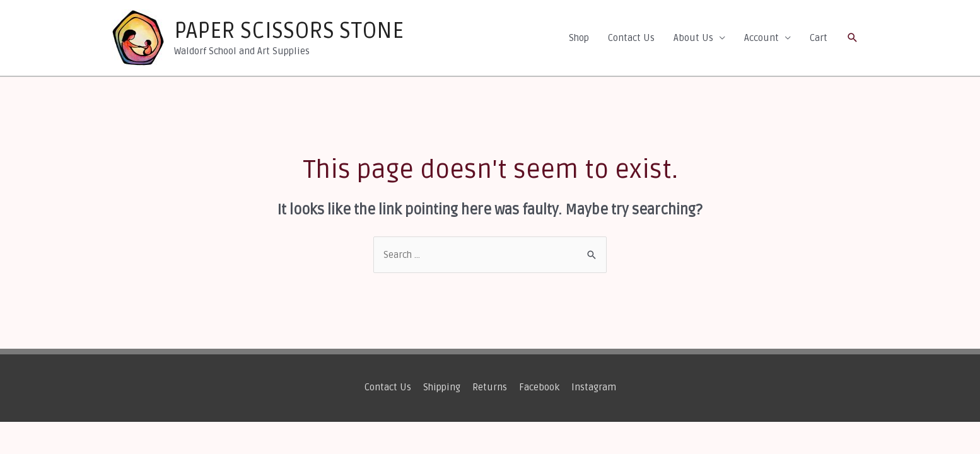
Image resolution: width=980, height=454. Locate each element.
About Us (693, 38)
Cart (819, 38)
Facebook (539, 387)
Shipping (442, 387)
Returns (490, 387)
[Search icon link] (853, 38)
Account (761, 38)
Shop (579, 38)
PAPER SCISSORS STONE (289, 31)
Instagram (594, 387)
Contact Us (631, 38)
